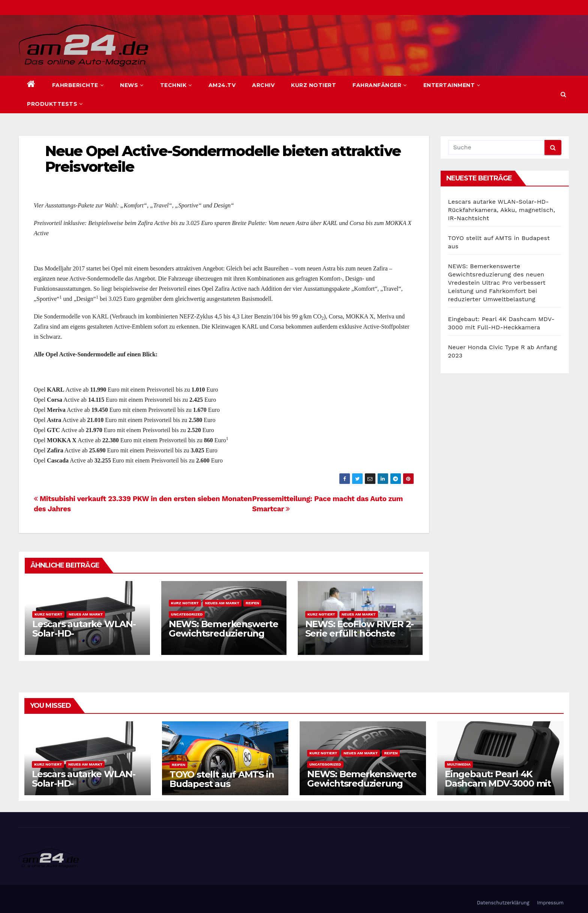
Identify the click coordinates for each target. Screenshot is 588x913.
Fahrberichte (78, 85)
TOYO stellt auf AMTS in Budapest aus (222, 779)
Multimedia (459, 764)
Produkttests (55, 104)
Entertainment (452, 85)
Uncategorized (187, 614)
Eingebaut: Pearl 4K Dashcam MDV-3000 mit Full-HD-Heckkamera (498, 783)
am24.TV (222, 85)
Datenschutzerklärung (503, 903)
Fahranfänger (380, 85)
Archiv (263, 85)
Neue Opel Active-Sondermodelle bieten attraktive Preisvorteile (223, 159)
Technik (176, 85)
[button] (563, 94)
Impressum (550, 903)
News (132, 85)
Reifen (252, 603)
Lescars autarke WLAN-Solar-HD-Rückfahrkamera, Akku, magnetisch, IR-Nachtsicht (502, 210)
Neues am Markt (86, 614)
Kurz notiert (313, 85)
